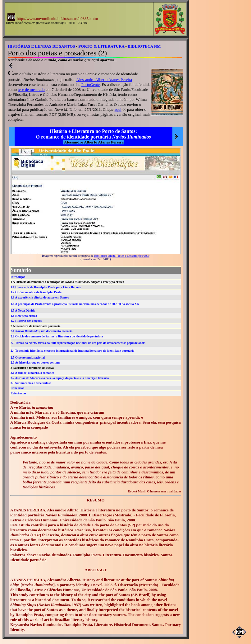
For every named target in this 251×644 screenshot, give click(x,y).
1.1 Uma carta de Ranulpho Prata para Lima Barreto (46, 287)
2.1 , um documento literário (41, 331)
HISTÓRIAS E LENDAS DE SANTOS (41, 46)
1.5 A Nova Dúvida (23, 310)
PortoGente (91, 85)
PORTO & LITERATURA (101, 46)
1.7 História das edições (26, 321)
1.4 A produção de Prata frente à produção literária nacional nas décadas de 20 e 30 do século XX (75, 304)
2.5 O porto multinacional (28, 357)
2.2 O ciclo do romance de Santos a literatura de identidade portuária (57, 336)
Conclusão (17, 388)
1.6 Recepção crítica (24, 316)
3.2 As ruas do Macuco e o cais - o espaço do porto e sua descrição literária (60, 378)
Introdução (18, 277)
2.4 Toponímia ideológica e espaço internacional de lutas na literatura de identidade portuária (73, 351)
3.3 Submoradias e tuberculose (31, 383)
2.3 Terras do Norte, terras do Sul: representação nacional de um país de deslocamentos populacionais (78, 343)
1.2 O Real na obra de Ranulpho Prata (36, 292)
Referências (18, 393)
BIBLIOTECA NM (144, 46)
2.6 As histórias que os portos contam (35, 362)
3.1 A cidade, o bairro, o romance (32, 373)
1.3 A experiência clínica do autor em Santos (40, 297)
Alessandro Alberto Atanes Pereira (104, 80)
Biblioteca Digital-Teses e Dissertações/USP (122, 256)
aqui (118, 109)
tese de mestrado (31, 89)
